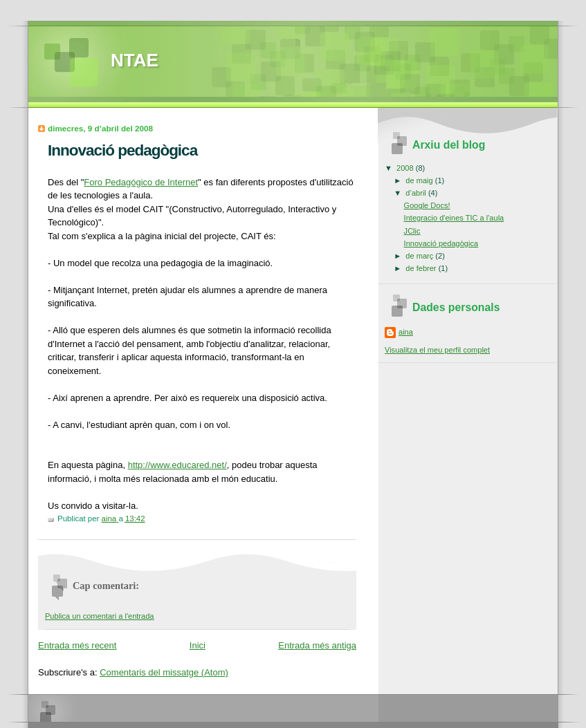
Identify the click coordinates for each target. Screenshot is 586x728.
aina (406, 332)
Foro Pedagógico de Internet (141, 182)
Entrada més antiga (317, 645)
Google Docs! (427, 205)
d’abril (417, 193)
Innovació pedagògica (441, 243)
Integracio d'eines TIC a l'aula (454, 218)
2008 (406, 168)
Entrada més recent (77, 645)
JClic (412, 231)
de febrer (422, 268)
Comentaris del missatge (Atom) (164, 672)
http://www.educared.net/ (177, 465)
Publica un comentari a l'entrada (99, 616)
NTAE (135, 60)
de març (420, 256)
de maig (420, 180)
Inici (198, 645)
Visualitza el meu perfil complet (437, 350)
